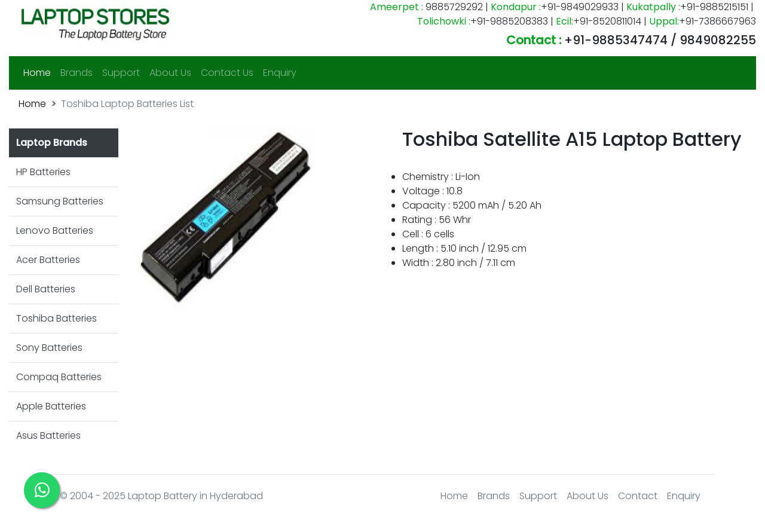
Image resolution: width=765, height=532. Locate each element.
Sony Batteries (49, 348)
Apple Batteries (51, 406)
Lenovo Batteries (55, 230)
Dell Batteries (46, 289)
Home (39, 72)
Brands (76, 73)
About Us (170, 73)
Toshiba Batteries (56, 318)
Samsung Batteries (60, 201)
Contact (638, 496)
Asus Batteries (48, 435)
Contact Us (227, 73)
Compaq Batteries (59, 377)
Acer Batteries (48, 260)
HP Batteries (43, 172)
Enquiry (280, 73)
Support (121, 73)
